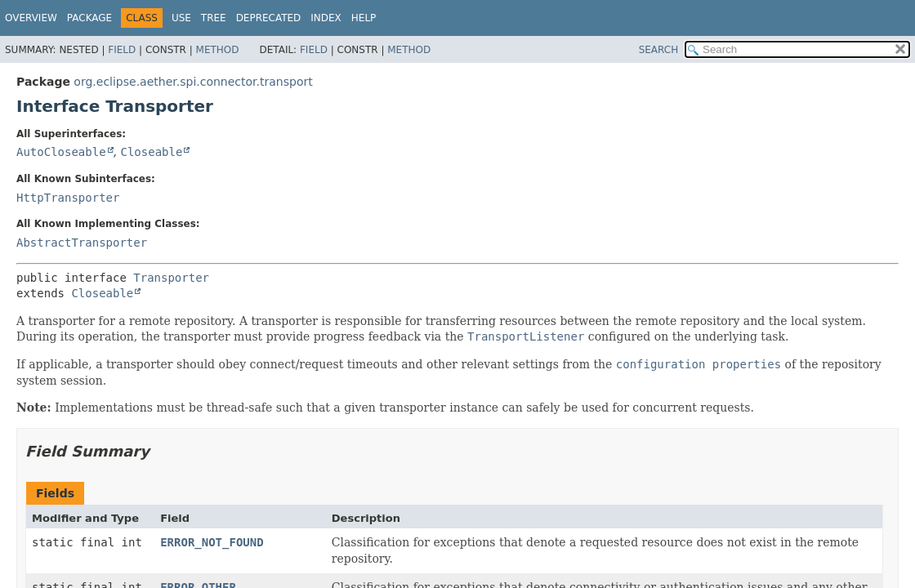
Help (364, 18)
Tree (214, 18)
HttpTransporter (68, 198)
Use (181, 18)
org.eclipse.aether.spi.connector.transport (193, 82)
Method (218, 50)
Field (122, 50)
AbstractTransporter (82, 243)
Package (89, 18)
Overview (31, 18)
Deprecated (269, 18)
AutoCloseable (61, 152)
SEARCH (659, 50)
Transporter (171, 278)
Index (326, 18)
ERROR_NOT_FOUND (212, 542)
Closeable (151, 152)
